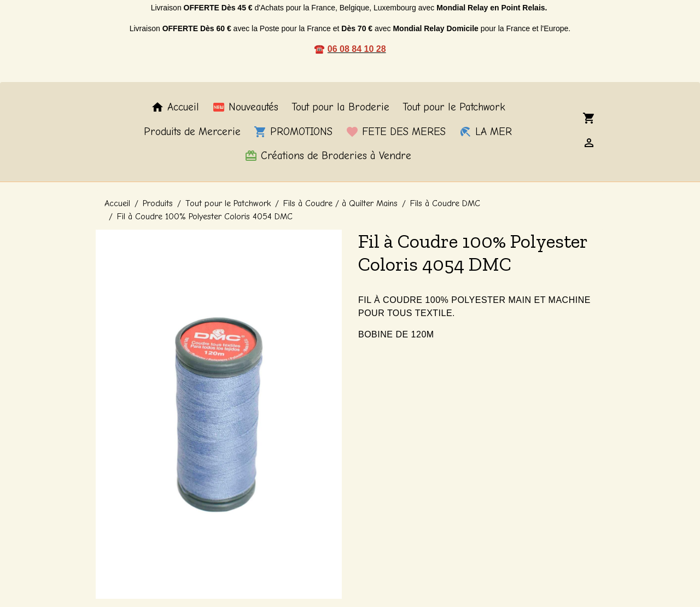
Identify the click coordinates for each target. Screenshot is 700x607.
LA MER (485, 132)
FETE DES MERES (396, 132)
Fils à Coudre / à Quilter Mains (340, 203)
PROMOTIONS (293, 132)
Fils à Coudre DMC (445, 203)
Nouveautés (245, 107)
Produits (158, 203)
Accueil (175, 107)
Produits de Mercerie (192, 132)
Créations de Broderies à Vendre (328, 156)
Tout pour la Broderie (340, 107)
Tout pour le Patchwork (454, 107)
